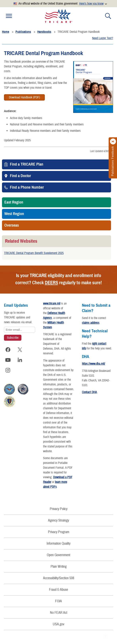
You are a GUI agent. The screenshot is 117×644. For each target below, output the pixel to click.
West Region (14, 214)
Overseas (12, 225)
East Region (14, 202)
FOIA (58, 601)
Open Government (58, 555)
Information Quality (58, 544)
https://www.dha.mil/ (94, 364)
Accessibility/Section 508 (59, 578)
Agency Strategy (58, 520)
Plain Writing (59, 567)
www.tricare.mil (52, 304)
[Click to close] (113, 142)
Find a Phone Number (27, 187)
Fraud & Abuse (58, 590)
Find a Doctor (20, 176)
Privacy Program (59, 532)
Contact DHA (89, 392)
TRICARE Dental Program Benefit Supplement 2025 (34, 253)
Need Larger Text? (103, 38)
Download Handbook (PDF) (24, 97)
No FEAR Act (59, 613)
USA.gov (58, 624)
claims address (91, 323)
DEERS (51, 283)
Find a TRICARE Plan (27, 164)
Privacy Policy (59, 509)
